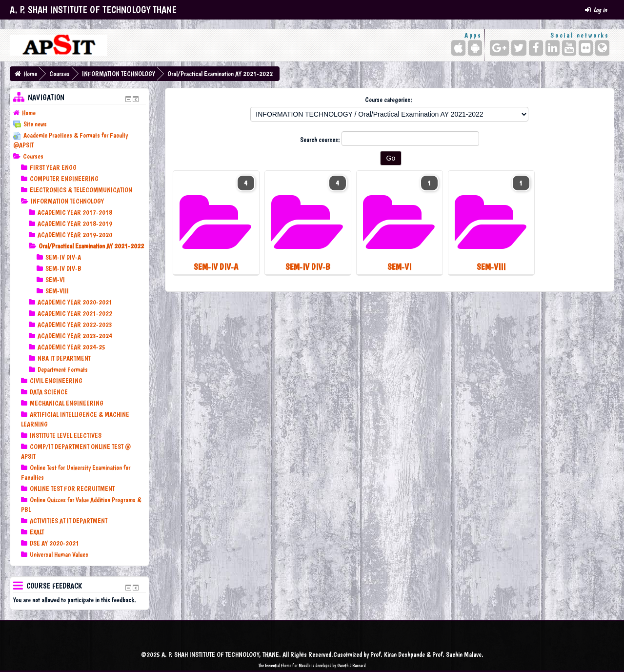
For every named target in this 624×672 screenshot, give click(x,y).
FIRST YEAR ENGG (53, 167)
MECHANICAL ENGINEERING (67, 403)
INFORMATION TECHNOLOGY (119, 74)
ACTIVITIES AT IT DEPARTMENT (69, 521)
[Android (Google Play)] (475, 48)
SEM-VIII (57, 291)
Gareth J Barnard (351, 665)
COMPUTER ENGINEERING (64, 179)
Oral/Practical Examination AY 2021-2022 (220, 74)
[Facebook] (536, 48)
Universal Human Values (59, 554)
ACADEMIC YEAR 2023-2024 (75, 336)
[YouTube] (569, 48)
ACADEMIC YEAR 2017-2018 (75, 212)
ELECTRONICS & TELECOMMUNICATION (81, 190)
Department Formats (63, 369)
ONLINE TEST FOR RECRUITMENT (72, 489)
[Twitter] (519, 48)
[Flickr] (586, 48)
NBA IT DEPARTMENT (64, 358)
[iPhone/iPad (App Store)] (458, 48)
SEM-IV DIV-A (63, 257)
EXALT (37, 532)
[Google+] (499, 48)
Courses (60, 74)
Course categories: (389, 100)
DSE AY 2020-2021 (54, 543)
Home (30, 74)
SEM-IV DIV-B (63, 268)
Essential (272, 665)
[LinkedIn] (553, 48)
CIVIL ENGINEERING (56, 381)
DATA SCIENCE (49, 392)
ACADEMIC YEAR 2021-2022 (75, 313)
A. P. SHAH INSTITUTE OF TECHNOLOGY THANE (93, 10)
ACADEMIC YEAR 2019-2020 (75, 235)
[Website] (602, 48)
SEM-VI (55, 280)
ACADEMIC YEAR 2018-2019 (75, 224)
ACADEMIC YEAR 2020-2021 (75, 302)
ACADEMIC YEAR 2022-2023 (75, 325)
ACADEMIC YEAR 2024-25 (71, 347)
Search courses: (321, 140)
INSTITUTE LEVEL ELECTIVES (66, 435)
